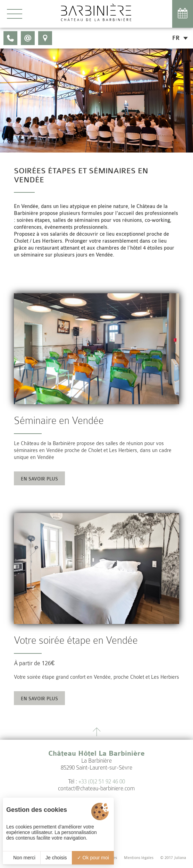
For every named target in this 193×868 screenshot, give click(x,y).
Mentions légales (139, 858)
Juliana (180, 858)
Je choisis (56, 858)
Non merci (22, 858)
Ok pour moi (93, 858)
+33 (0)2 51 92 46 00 (102, 782)
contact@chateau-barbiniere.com (96, 788)
